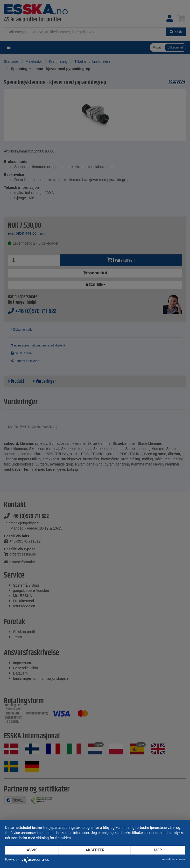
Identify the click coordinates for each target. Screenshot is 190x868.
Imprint (166, 859)
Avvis (32, 850)
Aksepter (95, 850)
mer (158, 850)
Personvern (178, 859)
